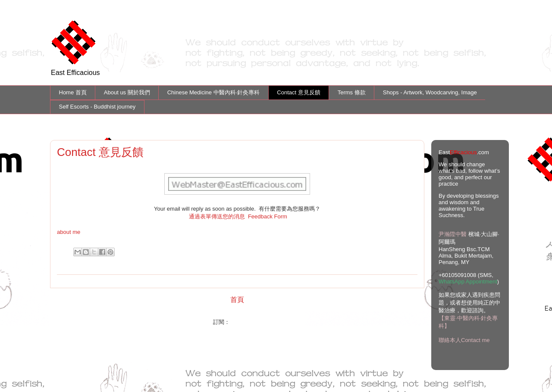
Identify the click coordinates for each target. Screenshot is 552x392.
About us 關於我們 (127, 92)
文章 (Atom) (246, 322)
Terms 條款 (352, 92)
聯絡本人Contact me (464, 340)
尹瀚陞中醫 (453, 234)
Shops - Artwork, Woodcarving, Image (430, 92)
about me (69, 232)
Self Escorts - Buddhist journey (97, 107)
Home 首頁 (73, 92)
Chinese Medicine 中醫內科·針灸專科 (214, 92)
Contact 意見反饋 (298, 92)
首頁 (237, 300)
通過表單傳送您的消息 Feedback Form (238, 216)
